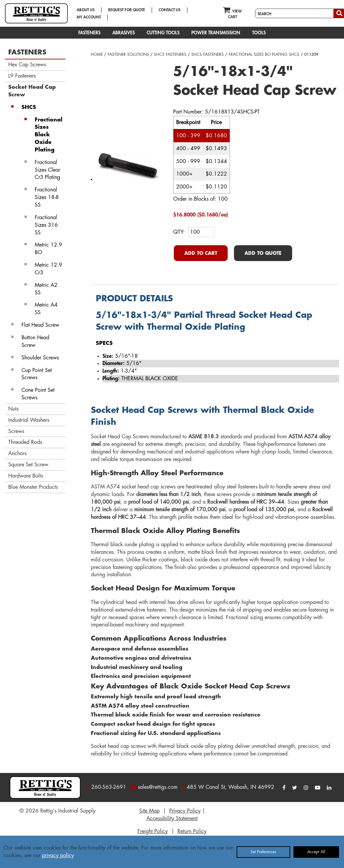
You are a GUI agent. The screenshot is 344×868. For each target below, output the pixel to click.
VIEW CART (232, 12)
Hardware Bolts (26, 476)
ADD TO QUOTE (263, 253)
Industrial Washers (29, 420)
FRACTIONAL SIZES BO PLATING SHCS (264, 54)
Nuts (13, 409)
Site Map (149, 811)
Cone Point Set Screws (38, 394)
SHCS (29, 107)
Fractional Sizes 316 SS (46, 225)
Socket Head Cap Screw (32, 91)
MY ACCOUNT (89, 17)
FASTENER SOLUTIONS (128, 54)
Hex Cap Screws (27, 65)
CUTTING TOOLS (163, 33)
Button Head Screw (35, 341)
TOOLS (259, 33)
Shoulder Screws (40, 358)
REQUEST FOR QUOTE (127, 10)
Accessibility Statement (172, 818)
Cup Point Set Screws (37, 374)
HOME (97, 54)
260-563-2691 (109, 787)
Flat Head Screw (40, 325)
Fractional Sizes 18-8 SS (47, 197)
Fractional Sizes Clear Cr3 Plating (47, 170)
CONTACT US (170, 10)
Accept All (316, 852)
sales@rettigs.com (158, 787)
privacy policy (58, 855)
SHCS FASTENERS (170, 54)
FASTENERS (89, 33)
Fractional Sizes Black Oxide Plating (49, 135)
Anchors (17, 453)
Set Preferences (263, 852)
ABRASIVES (124, 33)
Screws (16, 431)
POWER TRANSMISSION (216, 33)
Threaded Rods (25, 442)
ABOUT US (86, 10)
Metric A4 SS (46, 309)
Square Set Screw (28, 465)
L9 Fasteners (22, 76)
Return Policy (192, 831)
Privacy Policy (185, 811)
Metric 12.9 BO (48, 249)
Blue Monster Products (33, 487)
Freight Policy (153, 831)
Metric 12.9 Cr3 (48, 269)
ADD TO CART (201, 253)
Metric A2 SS (46, 289)
